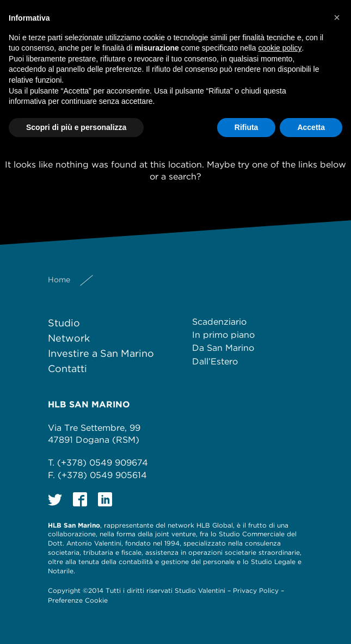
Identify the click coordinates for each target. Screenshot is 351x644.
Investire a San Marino (101, 353)
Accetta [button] (311, 127)
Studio (64, 323)
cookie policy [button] (280, 48)
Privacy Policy (256, 590)
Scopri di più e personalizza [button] (76, 127)
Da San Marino (223, 348)
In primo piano (223, 335)
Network (69, 338)
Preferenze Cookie (78, 600)
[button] (337, 17)
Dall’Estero (215, 361)
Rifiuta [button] (247, 127)
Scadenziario (219, 322)
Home (59, 280)
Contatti (67, 369)
